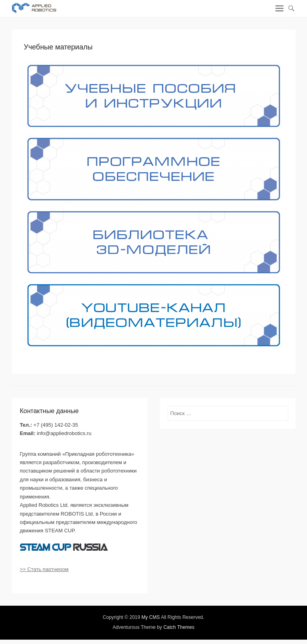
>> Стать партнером (44, 569)
